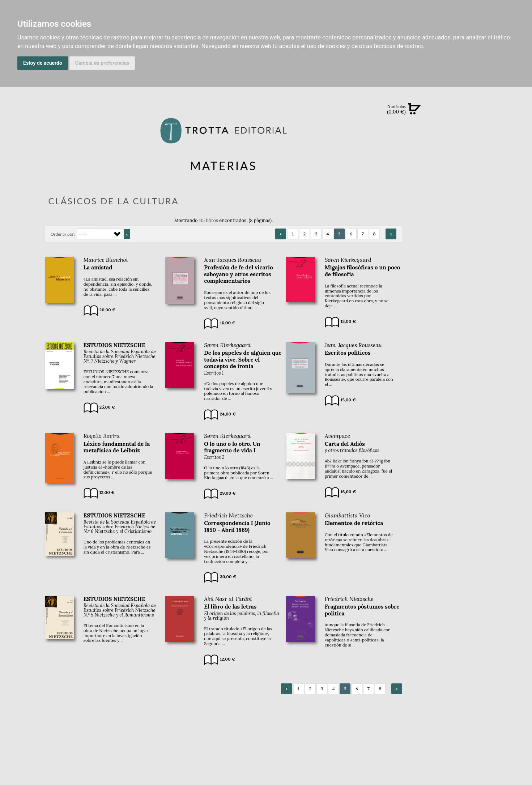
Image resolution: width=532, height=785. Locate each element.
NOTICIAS (490, 187)
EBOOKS (490, 172)
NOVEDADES (489, 142)
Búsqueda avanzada (490, 120)
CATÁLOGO (490, 157)
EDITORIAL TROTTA (489, 283)
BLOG (490, 217)
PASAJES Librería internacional (490, 352)
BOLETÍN (490, 202)
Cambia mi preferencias (102, 63)
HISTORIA (489, 334)
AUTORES (490, 325)
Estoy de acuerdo (43, 63)
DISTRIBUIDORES (490, 343)
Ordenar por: (63, 234)
